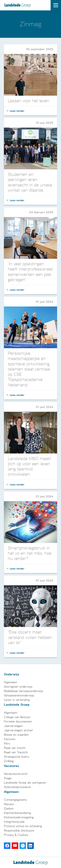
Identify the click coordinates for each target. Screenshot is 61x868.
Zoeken (9, 809)
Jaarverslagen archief (18, 730)
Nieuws (9, 804)
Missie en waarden (16, 735)
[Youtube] (15, 846)
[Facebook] (7, 846)
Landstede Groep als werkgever (25, 783)
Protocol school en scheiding (23, 826)
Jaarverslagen (13, 726)
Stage (8, 778)
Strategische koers (16, 757)
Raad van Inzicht (15, 748)
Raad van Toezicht (16, 752)
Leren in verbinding (17, 700)
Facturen (10, 739)
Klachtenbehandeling (17, 813)
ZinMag (9, 761)
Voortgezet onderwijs (18, 687)
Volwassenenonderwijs (19, 695)
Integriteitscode (14, 822)
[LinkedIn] (31, 846)
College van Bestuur (17, 717)
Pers (7, 744)
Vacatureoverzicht (16, 774)
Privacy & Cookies (16, 835)
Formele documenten (18, 722)
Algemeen (11, 682)
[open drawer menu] (56, 5)
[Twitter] (23, 846)
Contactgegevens (15, 800)
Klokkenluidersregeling (19, 817)
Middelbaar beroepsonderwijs (24, 691)
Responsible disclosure (19, 831)
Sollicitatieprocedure (17, 787)
